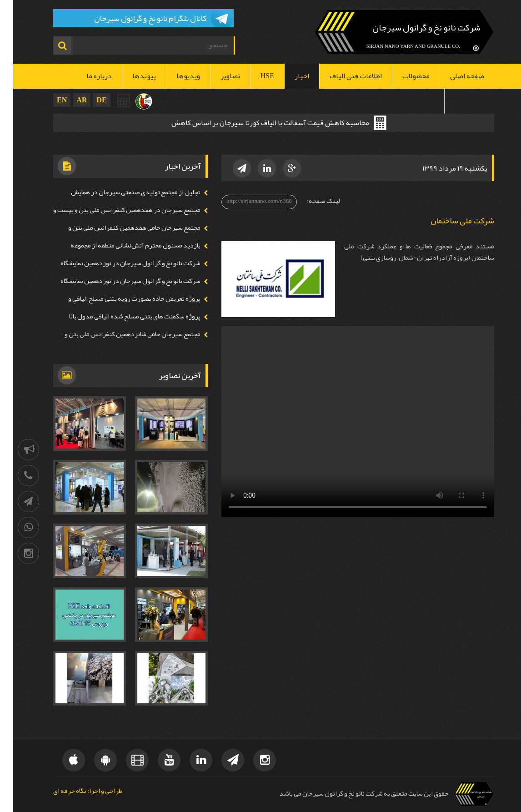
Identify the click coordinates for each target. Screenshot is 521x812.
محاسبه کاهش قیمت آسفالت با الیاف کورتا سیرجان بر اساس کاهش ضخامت (257, 124)
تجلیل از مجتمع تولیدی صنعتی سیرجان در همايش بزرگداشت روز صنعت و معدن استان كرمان (126, 198)
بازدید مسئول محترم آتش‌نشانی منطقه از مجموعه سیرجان (126, 251)
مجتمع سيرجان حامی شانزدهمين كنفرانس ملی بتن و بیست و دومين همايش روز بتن (123, 340)
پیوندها (131, 76)
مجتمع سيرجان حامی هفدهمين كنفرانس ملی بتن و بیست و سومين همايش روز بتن (125, 233)
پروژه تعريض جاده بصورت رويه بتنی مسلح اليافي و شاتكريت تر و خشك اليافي (125, 304)
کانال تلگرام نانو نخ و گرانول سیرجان (137, 18)
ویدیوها (175, 76)
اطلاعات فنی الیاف (343, 76)
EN (49, 100)
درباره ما (86, 76)
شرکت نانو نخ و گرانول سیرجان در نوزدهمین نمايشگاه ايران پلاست (121, 269)
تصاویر (217, 76)
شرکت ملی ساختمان (449, 221)
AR (68, 100)
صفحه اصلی (454, 76)
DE (88, 100)
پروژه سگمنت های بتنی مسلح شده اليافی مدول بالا (122, 316)
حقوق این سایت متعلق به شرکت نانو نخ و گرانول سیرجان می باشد (351, 794)
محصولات (403, 76)
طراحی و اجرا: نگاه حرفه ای (75, 791)
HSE (254, 76)
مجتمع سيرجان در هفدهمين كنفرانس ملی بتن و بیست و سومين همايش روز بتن (117, 216)
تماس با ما (456, 101)
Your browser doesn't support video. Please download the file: (345, 422)
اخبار (289, 76)
